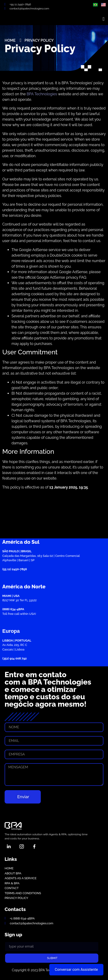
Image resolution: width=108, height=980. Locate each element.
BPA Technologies (42, 94)
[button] (104, 19)
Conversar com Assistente (76, 970)
